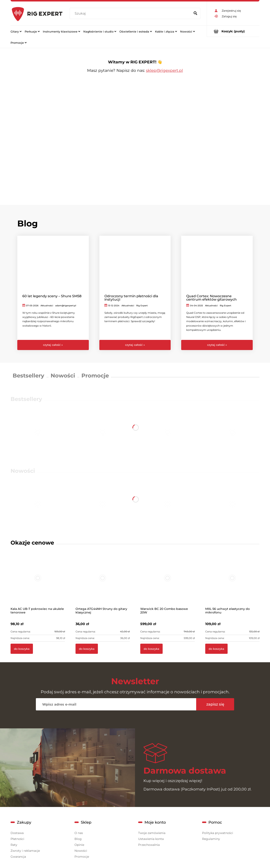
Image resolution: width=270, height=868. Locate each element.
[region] (135, 136)
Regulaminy (211, 839)
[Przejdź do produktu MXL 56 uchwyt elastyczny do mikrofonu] (232, 584)
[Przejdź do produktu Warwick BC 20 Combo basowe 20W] (167, 584)
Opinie (79, 845)
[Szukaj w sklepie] (131, 14)
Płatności (17, 839)
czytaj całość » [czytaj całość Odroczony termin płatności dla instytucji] (135, 345)
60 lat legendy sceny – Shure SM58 (52, 296)
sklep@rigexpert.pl (164, 70)
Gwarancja (18, 857)
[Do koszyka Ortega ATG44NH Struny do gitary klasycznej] (87, 649)
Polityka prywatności (218, 833)
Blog (78, 839)
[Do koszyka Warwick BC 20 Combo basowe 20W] (151, 649)
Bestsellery (28, 376)
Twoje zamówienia (152, 833)
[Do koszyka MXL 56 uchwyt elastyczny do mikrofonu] (216, 649)
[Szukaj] (195, 14)
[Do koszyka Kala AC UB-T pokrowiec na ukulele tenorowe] (22, 649)
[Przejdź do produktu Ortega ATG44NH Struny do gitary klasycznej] (103, 584)
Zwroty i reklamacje (25, 851)
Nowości (63, 376)
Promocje (95, 376)
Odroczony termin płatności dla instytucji (131, 298)
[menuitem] (16, 31)
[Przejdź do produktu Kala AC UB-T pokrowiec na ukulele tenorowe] (38, 584)
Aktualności (47, 306)
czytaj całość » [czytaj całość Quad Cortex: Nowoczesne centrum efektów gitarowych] (217, 345)
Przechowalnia (149, 845)
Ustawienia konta (151, 839)
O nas (79, 833)
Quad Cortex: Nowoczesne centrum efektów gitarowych (211, 298)
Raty (14, 845)
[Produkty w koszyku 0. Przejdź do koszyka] (233, 31)
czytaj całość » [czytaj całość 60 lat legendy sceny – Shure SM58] (53, 345)
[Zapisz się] (215, 704)
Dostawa (17, 833)
